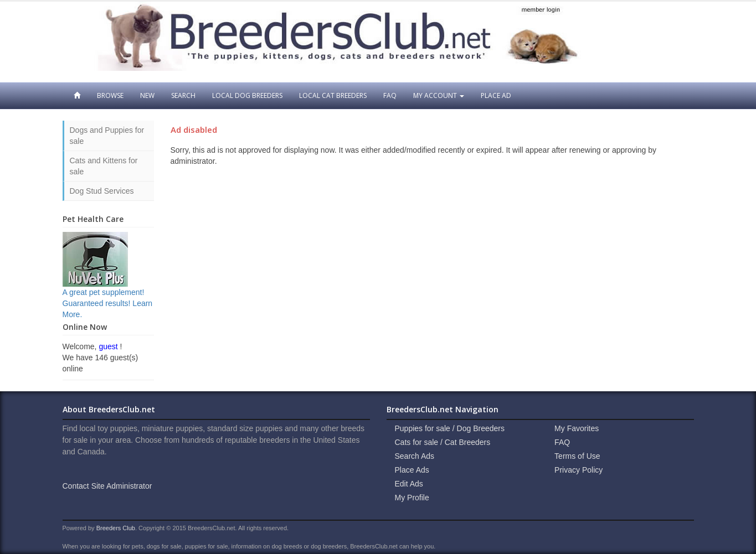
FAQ (390, 95)
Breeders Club (116, 528)
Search (183, 95)
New (147, 95)
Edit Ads (409, 484)
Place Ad (496, 95)
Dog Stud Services (102, 191)
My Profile (412, 498)
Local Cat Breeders (333, 95)
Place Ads (412, 470)
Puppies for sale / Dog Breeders (450, 428)
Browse (110, 95)
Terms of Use (577, 456)
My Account (439, 95)
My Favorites (577, 428)
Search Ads (415, 456)
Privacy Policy (578, 470)
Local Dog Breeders (247, 95)
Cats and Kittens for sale (104, 166)
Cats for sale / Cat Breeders (443, 442)
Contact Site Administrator (107, 486)
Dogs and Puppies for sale (107, 136)
